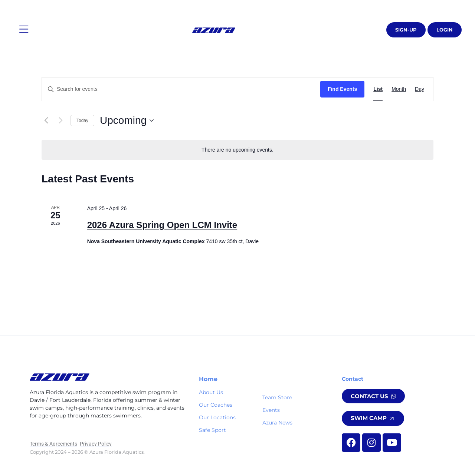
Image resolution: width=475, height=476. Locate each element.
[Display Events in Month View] (399, 89)
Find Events (342, 89)
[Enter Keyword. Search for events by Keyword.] (181, 89)
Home (208, 379)
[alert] (237, 150)
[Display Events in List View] (378, 89)
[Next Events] (60, 120)
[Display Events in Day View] (420, 89)
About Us (211, 392)
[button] (24, 30)
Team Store (277, 397)
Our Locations (217, 417)
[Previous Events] (46, 120)
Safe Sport (212, 430)
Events (271, 410)
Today (82, 120)
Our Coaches (216, 405)
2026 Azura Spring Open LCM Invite (162, 225)
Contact (353, 379)
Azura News (277, 423)
